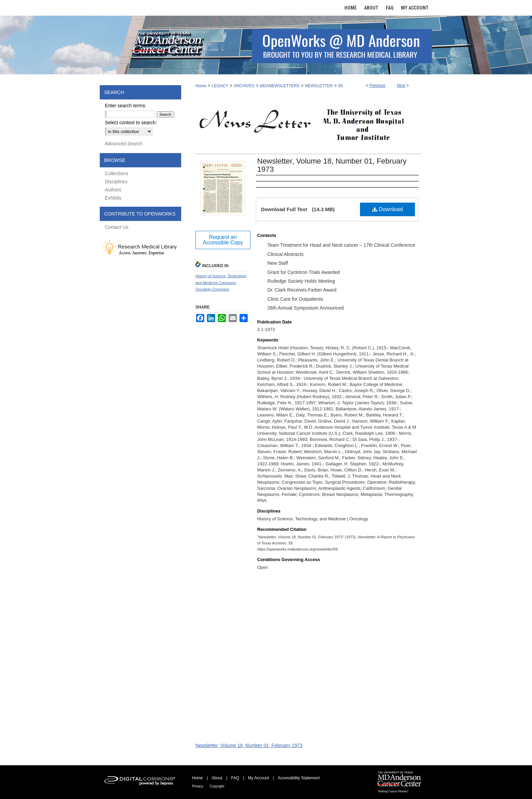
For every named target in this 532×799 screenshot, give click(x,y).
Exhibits (113, 198)
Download (388, 209)
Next (401, 86)
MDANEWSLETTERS (280, 86)
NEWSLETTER (319, 86)
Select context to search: (131, 123)
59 (340, 86)
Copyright (217, 786)
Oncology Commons (212, 289)
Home (201, 86)
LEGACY (220, 86)
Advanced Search (124, 144)
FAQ (235, 778)
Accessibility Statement (299, 778)
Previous (377, 86)
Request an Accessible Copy (223, 240)
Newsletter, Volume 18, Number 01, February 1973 (332, 165)
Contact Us (117, 227)
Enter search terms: (126, 106)
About (217, 778)
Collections (116, 173)
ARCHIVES (244, 86)
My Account (259, 778)
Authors (113, 190)
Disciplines (116, 182)
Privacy (198, 786)
